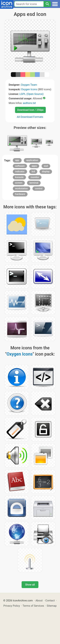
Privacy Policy (12, 606)
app (17, 160)
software (20, 166)
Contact (50, 600)
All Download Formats (30, 117)
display (46, 171)
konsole (19, 177)
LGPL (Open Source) (32, 94)
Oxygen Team (29, 85)
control (39, 188)
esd (46, 166)
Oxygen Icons (29, 89)
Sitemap (52, 606)
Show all (30, 585)
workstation (22, 188)
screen (19, 183)
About (39, 600)
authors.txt (29, 103)
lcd (33, 171)
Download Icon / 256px (30, 110)
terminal (34, 183)
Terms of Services (33, 606)
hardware (20, 194)
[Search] (47, 4)
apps (34, 166)
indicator (20, 171)
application (32, 160)
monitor (35, 177)
